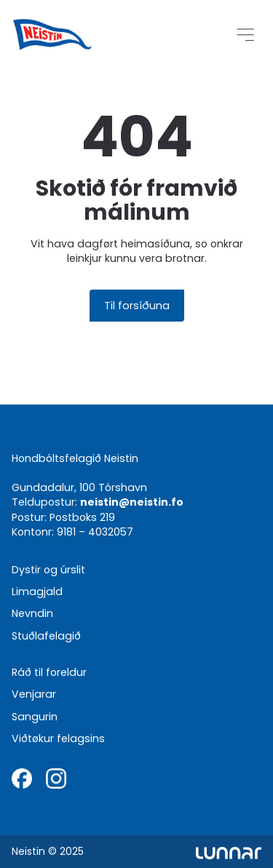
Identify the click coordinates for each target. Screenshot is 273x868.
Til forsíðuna (137, 306)
